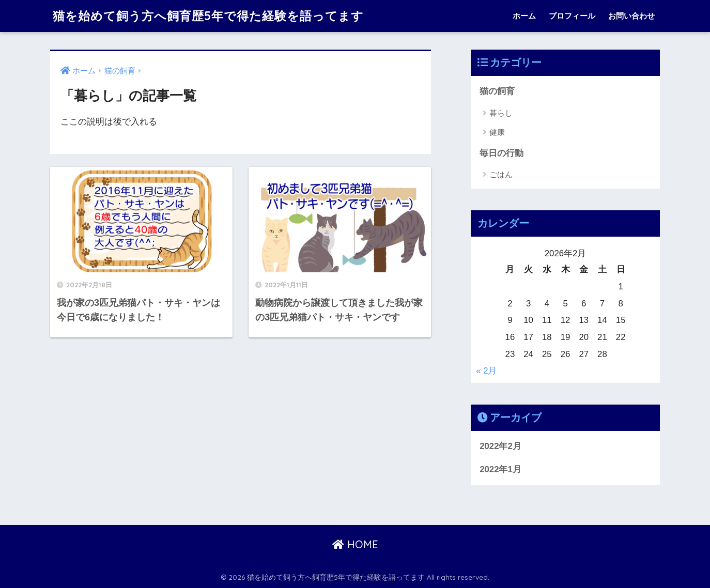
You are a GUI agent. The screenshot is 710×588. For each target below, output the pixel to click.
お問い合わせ (631, 16)
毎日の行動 (501, 153)
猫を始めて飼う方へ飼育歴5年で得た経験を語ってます (208, 16)
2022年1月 (500, 469)
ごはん (501, 174)
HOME (355, 544)
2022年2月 (500, 446)
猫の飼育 (497, 91)
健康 (497, 132)
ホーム (524, 16)
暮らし (501, 113)
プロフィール (572, 16)
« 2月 (486, 371)
